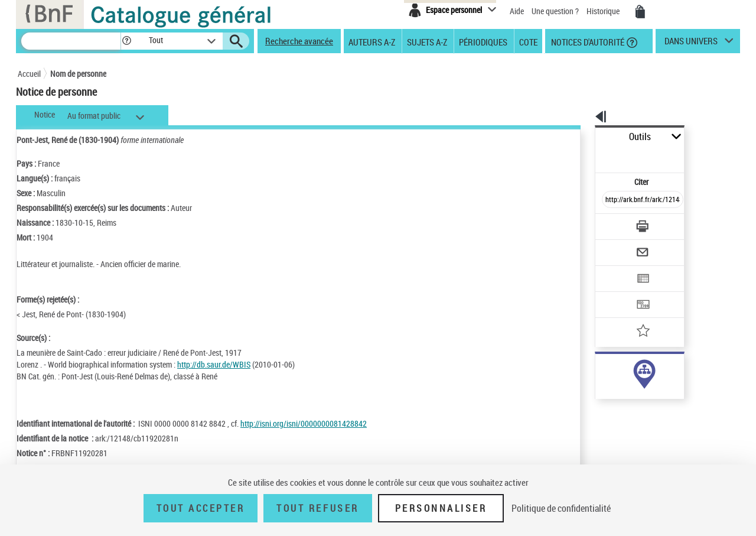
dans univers (691, 44)
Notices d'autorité (587, 41)
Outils (582, 137)
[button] (126, 41)
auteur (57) (601, 371)
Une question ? (555, 11)
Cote (528, 41)
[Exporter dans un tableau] (618, 246)
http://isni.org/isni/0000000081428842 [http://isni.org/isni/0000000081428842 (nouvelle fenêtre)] (304, 423)
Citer (591, 156)
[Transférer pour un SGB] (615, 269)
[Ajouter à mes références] (617, 293)
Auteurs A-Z (372, 41)
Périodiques (483, 41)
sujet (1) (597, 383)
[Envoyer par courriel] (609, 223)
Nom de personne (78, 74)
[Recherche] (71, 41)
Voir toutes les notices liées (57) (628, 407)
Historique (604, 11)
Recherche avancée (299, 41)
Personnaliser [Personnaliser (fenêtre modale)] (441, 508)
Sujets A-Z (427, 41)
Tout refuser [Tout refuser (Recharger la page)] (317, 508)
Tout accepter (201, 508)
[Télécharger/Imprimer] (612, 200)
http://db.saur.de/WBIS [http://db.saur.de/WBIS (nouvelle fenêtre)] (214, 364)
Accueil (29, 74)
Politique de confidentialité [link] (561, 508)
